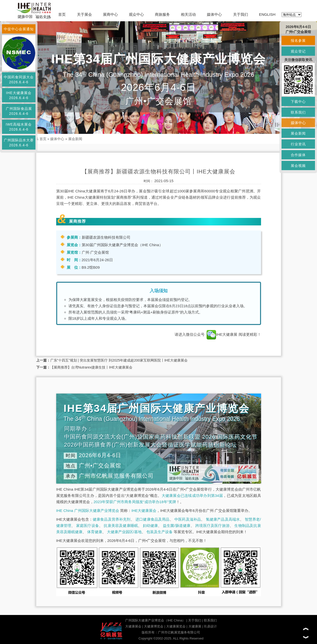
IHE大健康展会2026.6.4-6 (19, 95)
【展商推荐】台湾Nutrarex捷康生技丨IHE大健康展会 (91, 367)
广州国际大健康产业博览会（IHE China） (155, 620)
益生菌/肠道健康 (177, 526)
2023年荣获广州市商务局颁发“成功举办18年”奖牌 (135, 502)
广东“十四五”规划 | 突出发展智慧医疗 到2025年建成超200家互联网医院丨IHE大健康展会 (119, 360)
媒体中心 (214, 14)
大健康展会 (133, 626)
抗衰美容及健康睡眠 (121, 526)
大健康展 (195, 626)
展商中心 (110, 14)
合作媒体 (298, 155)
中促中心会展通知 (19, 29)
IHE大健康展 (222, 334)
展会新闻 (75, 139)
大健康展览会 (176, 626)
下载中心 (298, 102)
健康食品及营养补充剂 (112, 519)
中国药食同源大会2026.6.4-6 (19, 80)
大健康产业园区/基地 (124, 532)
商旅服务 (162, 14)
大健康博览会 (154, 626)
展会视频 (298, 166)
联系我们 (210, 620)
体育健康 (95, 532)
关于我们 (241, 14)
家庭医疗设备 (88, 526)
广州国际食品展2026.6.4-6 (19, 111)
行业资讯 (298, 144)
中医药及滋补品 (188, 519)
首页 (62, 14)
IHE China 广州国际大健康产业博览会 (88, 511)
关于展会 (84, 14)
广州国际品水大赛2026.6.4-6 (19, 143)
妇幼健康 (151, 526)
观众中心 (136, 14)
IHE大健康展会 (144, 511)
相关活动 (188, 14)
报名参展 (298, 41)
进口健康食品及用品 (152, 519)
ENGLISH (267, 14)
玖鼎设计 (210, 626)
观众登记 (298, 51)
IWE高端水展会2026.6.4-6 (19, 127)
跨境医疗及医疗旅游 (212, 526)
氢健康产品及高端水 (223, 519)
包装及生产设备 (159, 532)
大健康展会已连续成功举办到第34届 (192, 496)
